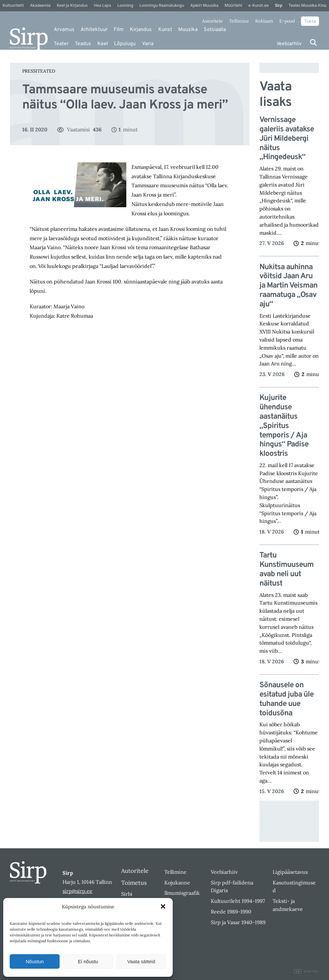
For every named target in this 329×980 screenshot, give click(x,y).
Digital (306, 972)
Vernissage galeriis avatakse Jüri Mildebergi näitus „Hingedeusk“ (287, 139)
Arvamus (64, 30)
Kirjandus (141, 30)
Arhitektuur (94, 30)
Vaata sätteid (141, 961)
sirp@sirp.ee (77, 891)
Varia (148, 44)
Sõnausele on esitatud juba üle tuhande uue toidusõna (286, 699)
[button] (163, 906)
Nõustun (35, 961)
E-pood (287, 21)
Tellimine (239, 21)
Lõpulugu (125, 44)
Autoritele (213, 21)
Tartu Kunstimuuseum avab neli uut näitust (286, 570)
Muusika (188, 30)
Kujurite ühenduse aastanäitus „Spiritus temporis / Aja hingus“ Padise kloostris (284, 426)
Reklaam (264, 21)
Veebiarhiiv (289, 44)
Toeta (310, 21)
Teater (61, 44)
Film (119, 30)
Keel (103, 44)
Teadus (83, 44)
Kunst (165, 30)
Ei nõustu (88, 961)
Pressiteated (39, 71)
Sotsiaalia (215, 30)
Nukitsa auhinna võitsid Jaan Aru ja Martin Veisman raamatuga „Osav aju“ (288, 286)
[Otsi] (313, 42)
